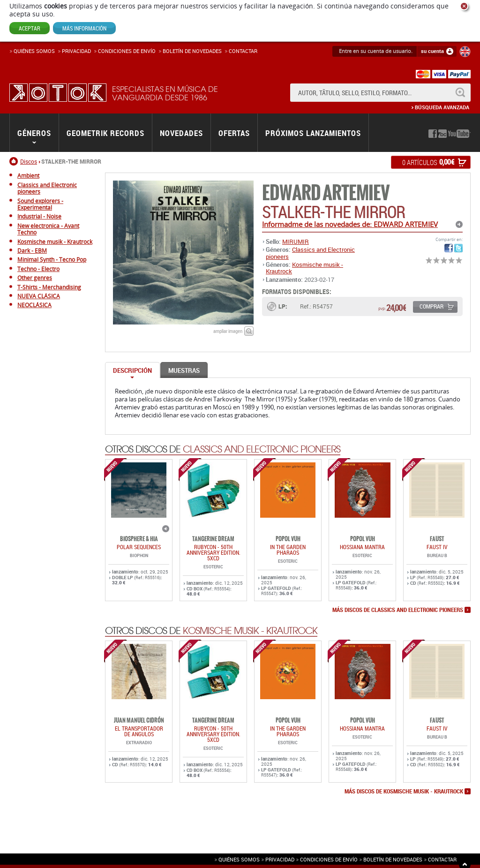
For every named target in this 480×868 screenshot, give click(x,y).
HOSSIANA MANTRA (362, 547)
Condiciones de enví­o (127, 51)
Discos (29, 161)
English (465, 52)
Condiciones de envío (329, 859)
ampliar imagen (228, 331)
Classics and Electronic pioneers (310, 253)
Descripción (132, 370)
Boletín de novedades (192, 51)
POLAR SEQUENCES (139, 547)
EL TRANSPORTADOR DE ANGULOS (139, 731)
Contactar (243, 51)
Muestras (184, 370)
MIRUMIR (296, 242)
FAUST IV (437, 547)
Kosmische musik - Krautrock (304, 268)
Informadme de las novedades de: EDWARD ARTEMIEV (350, 224)
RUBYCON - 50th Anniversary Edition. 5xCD (214, 552)
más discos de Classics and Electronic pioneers (398, 610)
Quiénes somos (34, 51)
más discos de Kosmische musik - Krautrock (404, 792)
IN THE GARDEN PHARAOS (288, 550)
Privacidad (76, 51)
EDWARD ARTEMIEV (326, 193)
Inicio (15, 161)
